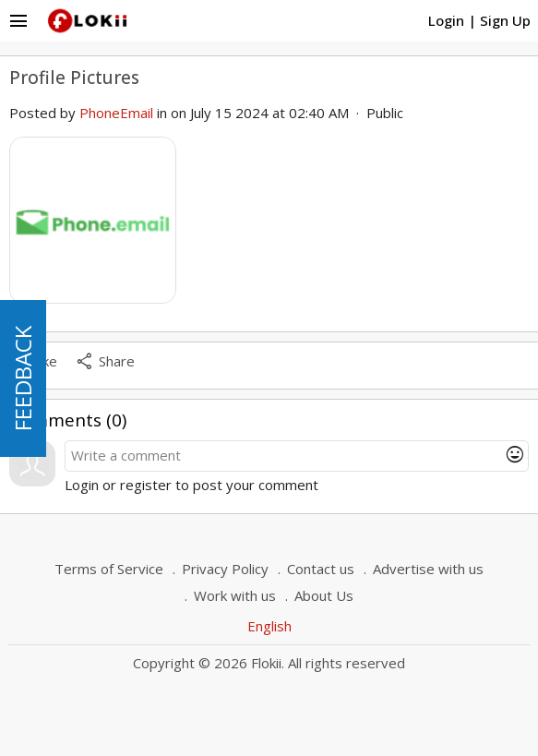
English (269, 626)
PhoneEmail (116, 113)
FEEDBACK (23, 378)
